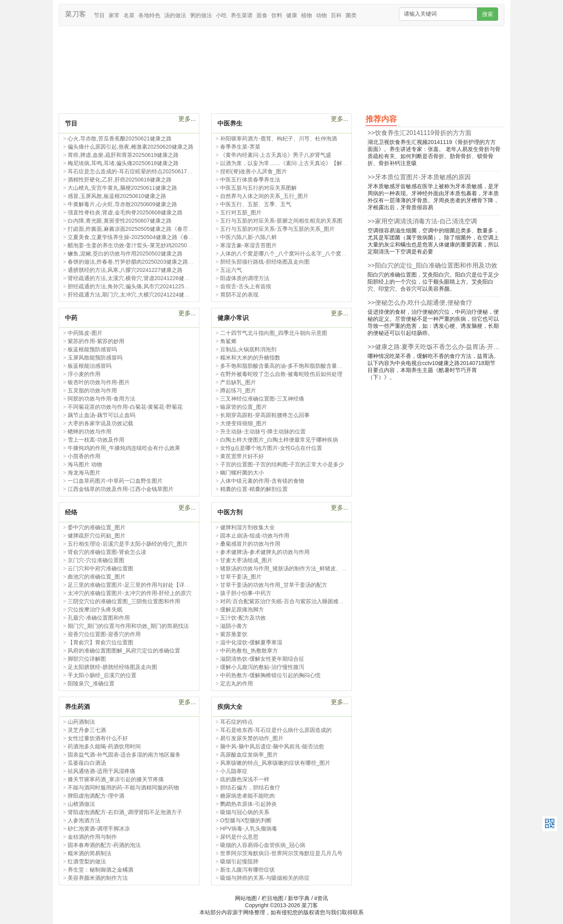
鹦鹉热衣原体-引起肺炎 (248, 804)
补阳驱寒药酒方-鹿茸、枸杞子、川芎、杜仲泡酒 (279, 138)
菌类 (351, 15)
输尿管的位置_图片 (244, 407)
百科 (336, 15)
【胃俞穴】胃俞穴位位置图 (100, 642)
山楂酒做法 (81, 804)
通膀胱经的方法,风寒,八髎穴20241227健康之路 (125, 270)
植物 (307, 15)
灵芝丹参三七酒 (87, 730)
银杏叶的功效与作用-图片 (99, 382)
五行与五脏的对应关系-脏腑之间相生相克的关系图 (281, 221)
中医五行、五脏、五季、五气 (256, 204)
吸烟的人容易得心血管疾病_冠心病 (263, 845)
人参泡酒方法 (84, 820)
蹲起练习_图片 (238, 390)
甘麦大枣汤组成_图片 (246, 560)
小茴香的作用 (84, 456)
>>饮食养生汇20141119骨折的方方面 (420, 133)
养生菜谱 (242, 15)
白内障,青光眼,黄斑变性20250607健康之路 (120, 221)
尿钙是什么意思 (239, 837)
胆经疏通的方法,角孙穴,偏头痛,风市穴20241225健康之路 (137, 286)
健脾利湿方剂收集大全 (247, 527)
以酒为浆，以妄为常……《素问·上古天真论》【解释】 (287, 163)
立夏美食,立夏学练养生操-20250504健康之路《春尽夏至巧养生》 (147, 237)
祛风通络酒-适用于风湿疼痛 (101, 771)
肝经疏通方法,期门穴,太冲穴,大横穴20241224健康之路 (134, 295)
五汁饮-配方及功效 (243, 618)
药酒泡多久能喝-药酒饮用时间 (104, 746)
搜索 (488, 14)
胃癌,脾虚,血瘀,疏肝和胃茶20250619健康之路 (123, 155)
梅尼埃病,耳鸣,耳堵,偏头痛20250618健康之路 (123, 163)
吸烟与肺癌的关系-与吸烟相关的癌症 (265, 878)
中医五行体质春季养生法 (250, 180)
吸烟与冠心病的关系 (245, 812)
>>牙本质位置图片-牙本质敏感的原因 (419, 177)
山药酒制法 (81, 722)
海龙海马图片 (84, 473)
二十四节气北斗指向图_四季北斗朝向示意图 (274, 333)
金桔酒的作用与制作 (92, 837)
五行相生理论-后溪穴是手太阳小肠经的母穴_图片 (127, 544)
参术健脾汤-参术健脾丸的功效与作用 (265, 552)
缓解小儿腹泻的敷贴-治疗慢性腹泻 (262, 667)
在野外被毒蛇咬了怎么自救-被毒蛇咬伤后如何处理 (281, 374)
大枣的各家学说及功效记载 (100, 423)
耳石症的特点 (237, 722)
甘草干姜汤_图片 (241, 577)
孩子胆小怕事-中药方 (246, 593)
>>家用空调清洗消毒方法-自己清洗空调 (422, 221)
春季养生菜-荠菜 (240, 147)
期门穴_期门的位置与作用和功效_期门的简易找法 (128, 626)
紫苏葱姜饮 (234, 634)
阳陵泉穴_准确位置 (91, 683)
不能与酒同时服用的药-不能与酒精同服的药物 (123, 787)
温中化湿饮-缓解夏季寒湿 (251, 642)
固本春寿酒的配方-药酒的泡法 (104, 845)
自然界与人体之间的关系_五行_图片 (264, 196)
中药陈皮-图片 (85, 333)
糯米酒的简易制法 (90, 853)
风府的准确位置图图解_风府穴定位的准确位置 (124, 651)
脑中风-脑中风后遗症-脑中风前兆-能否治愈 (272, 746)
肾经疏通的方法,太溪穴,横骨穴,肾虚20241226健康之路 (134, 278)
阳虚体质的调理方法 (245, 278)
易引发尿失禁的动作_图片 (252, 738)
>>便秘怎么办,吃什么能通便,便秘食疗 (420, 303)
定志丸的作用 (237, 683)
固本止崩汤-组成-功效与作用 (255, 536)
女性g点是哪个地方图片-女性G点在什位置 (271, 448)
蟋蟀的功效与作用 (90, 431)
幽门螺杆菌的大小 (242, 473)
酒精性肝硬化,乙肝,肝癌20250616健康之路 (120, 180)
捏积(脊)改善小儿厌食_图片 (254, 171)
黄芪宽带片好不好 (242, 456)
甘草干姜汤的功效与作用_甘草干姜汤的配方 (274, 585)
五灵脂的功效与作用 (92, 390)
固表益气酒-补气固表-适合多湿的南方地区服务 (124, 755)
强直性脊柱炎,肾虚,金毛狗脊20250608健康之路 (125, 212)
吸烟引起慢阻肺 (239, 861)
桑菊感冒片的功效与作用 (250, 544)
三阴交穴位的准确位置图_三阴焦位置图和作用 (124, 601)
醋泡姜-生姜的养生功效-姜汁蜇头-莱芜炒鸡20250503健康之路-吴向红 (152, 245)
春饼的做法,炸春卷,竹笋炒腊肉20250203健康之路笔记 (133, 262)
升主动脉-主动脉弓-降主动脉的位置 (263, 431)
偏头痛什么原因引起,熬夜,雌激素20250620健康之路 (131, 147)
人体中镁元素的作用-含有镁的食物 (262, 481)
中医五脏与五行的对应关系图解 (258, 188)
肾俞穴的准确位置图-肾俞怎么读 (107, 552)
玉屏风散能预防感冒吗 (95, 358)
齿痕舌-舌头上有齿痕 (246, 286)
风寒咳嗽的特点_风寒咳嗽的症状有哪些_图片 (275, 763)
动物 (321, 15)
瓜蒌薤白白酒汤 (87, 763)
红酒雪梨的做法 (87, 861)
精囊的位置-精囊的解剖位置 (254, 489)
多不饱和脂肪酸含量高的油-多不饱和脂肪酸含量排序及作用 (292, 366)
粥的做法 (201, 15)
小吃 (221, 15)
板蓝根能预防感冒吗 (92, 349)
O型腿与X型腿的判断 (246, 820)
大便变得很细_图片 (244, 423)
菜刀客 (75, 14)
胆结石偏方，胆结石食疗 (250, 787)
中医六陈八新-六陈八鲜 (248, 237)
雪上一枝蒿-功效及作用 (96, 440)
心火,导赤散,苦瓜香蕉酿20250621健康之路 (120, 138)
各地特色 (149, 15)
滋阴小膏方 (234, 626)
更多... (187, 119)
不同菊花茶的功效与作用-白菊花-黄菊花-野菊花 (125, 407)
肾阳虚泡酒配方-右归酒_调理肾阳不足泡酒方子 (125, 812)
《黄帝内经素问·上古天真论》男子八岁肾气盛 (276, 155)
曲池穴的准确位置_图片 (97, 577)
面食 (262, 15)
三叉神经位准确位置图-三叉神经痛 (262, 399)
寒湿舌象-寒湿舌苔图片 (248, 245)
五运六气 (231, 270)
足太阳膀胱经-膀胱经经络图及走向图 (112, 667)
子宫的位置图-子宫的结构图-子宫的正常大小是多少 (282, 464)
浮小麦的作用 (84, 374)
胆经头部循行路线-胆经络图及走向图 (265, 262)
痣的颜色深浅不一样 (245, 779)
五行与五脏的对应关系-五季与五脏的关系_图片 (277, 229)
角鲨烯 (228, 341)
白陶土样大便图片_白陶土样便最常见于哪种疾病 (279, 440)
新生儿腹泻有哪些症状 (247, 870)
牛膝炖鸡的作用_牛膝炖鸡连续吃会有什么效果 (124, 448)
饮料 (277, 15)
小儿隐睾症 (234, 771)
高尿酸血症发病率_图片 (249, 755)
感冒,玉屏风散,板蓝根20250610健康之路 (117, 196)
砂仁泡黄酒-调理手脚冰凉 (99, 829)
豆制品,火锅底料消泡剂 (248, 349)
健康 (292, 15)
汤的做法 (175, 15)
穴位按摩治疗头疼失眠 (95, 609)
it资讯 (321, 898)
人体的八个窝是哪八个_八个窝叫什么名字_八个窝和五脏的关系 (297, 253)
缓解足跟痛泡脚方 (242, 609)
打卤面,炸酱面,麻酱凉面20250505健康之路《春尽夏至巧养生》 (144, 229)
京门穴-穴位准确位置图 (96, 560)
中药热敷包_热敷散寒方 (249, 651)
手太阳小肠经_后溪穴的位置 (102, 675)
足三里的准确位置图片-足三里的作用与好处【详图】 (132, 585)
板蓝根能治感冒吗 (90, 366)
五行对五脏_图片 (241, 212)
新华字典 (299, 898)
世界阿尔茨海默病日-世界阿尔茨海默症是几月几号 (281, 853)
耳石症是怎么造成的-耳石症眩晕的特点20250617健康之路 (138, 171)
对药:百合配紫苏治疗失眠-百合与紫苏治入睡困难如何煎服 (290, 601)
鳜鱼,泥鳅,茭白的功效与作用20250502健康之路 (125, 253)
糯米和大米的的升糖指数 (250, 358)
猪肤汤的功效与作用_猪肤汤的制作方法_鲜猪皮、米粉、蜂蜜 (294, 568)
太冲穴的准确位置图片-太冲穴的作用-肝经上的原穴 (130, 593)
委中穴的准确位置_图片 (97, 527)
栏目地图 (273, 898)
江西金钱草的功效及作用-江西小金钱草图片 (121, 489)
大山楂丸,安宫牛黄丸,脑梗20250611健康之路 (122, 188)
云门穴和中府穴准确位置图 (100, 568)
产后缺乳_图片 (238, 382)
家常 (114, 15)
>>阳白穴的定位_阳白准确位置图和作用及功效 (432, 265)
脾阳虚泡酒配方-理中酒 (96, 796)
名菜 (129, 15)
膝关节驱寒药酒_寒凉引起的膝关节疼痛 (116, 779)
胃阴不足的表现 (239, 295)
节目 (99, 15)
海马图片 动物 (85, 464)
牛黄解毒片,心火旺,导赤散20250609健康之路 (122, 204)
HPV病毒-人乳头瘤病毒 (248, 829)
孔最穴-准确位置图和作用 (99, 618)
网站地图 (246, 898)
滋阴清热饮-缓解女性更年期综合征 (262, 659)
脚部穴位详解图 (87, 659)
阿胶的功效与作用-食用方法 (101, 399)
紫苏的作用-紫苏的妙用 (96, 341)
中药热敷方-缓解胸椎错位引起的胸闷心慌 (270, 675)
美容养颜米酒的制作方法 (98, 878)
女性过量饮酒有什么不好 (98, 738)
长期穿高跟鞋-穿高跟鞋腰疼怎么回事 (265, 415)
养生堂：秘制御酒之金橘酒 (100, 870)
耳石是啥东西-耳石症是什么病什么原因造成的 (276, 730)
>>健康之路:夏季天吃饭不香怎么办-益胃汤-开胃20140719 (434, 347)
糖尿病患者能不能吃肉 (247, 796)
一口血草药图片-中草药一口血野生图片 (115, 481)
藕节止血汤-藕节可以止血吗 (101, 415)
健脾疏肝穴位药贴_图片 (97, 536)
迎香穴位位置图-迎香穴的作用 (104, 634)
